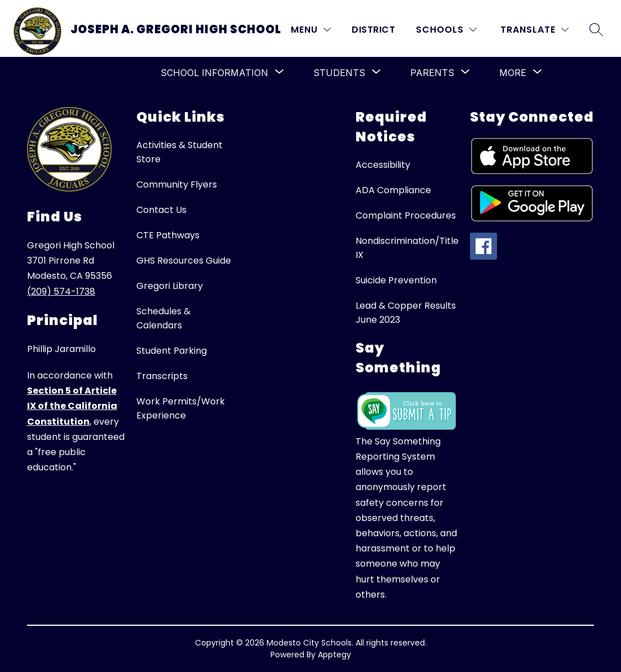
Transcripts (162, 376)
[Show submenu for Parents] (432, 73)
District (373, 30)
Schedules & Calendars (163, 318)
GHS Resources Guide (184, 261)
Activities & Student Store (179, 152)
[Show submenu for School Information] (214, 73)
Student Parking (172, 351)
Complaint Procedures (406, 215)
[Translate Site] (534, 30)
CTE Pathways (168, 235)
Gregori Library (170, 286)
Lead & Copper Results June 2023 (406, 313)
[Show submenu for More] (513, 73)
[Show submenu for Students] (339, 73)
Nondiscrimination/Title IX (407, 248)
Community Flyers (177, 184)
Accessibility (383, 165)
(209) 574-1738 (61, 292)
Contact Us (161, 210)
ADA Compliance (393, 190)
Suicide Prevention (396, 280)
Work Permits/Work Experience (181, 408)
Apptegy (334, 655)
